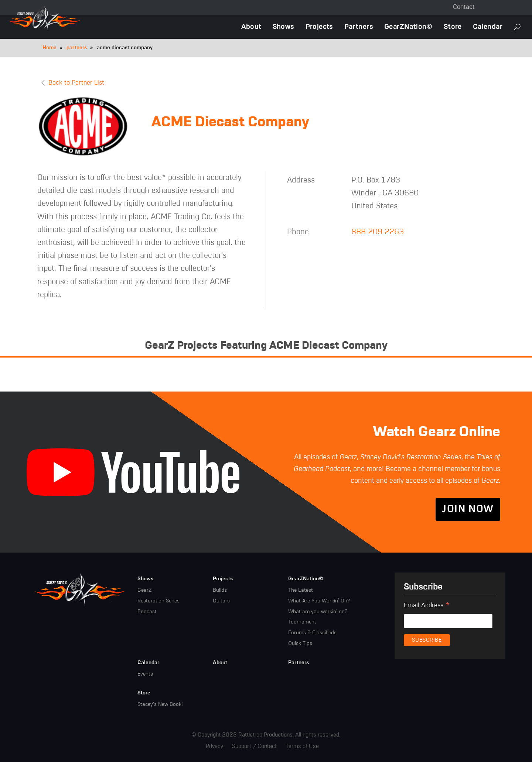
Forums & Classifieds (312, 633)
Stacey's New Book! (160, 704)
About (251, 27)
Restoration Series (158, 601)
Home (50, 48)
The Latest (301, 590)
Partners (359, 27)
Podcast (147, 612)
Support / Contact (254, 746)
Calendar (488, 27)
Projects (319, 27)
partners (77, 48)
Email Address (427, 606)
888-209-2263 (378, 232)
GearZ (144, 590)
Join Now (468, 509)
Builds (220, 590)
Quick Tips (300, 643)
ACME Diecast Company (230, 122)
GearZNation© (408, 27)
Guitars (221, 601)
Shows (284, 27)
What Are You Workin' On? (319, 601)
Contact (464, 7)
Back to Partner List (76, 83)
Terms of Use (302, 746)
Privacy (214, 746)
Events (145, 674)
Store (453, 27)
